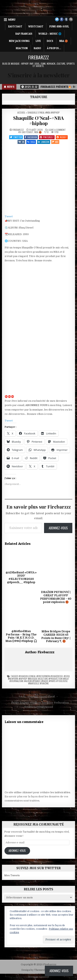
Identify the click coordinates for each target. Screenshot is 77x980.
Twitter (16, 137)
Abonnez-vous (58, 528)
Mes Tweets (12, 875)
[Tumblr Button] (66, 19)
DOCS (50, 41)
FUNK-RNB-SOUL (59, 26)
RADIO (37, 48)
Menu (12, 20)
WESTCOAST (36, 26)
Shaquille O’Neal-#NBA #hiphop (38, 120)
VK (21, 142)
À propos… (54, 48)
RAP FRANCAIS (24, 34)
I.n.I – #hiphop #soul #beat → (38, 696)
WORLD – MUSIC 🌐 (50, 34)
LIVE (38, 41)
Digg (31, 142)
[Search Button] (71, 19)
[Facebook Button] (62, 19)
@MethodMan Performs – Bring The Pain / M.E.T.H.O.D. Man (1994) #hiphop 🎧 (21, 636)
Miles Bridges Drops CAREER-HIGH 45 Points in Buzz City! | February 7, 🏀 (56, 636)
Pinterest (47, 137)
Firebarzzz (38, 57)
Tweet (9, 216)
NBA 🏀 (64, 41)
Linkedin (44, 142)
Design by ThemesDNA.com (38, 970)
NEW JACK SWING (19, 41)
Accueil (21, 112)
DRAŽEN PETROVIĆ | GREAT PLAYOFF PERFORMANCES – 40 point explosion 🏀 (56, 597)
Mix (55, 142)
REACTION (22, 48)
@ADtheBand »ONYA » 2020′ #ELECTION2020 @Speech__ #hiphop (21, 577)
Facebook (31, 137)
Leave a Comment (57, 130)
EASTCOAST (15, 26)
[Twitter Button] (57, 19)
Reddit (62, 137)
